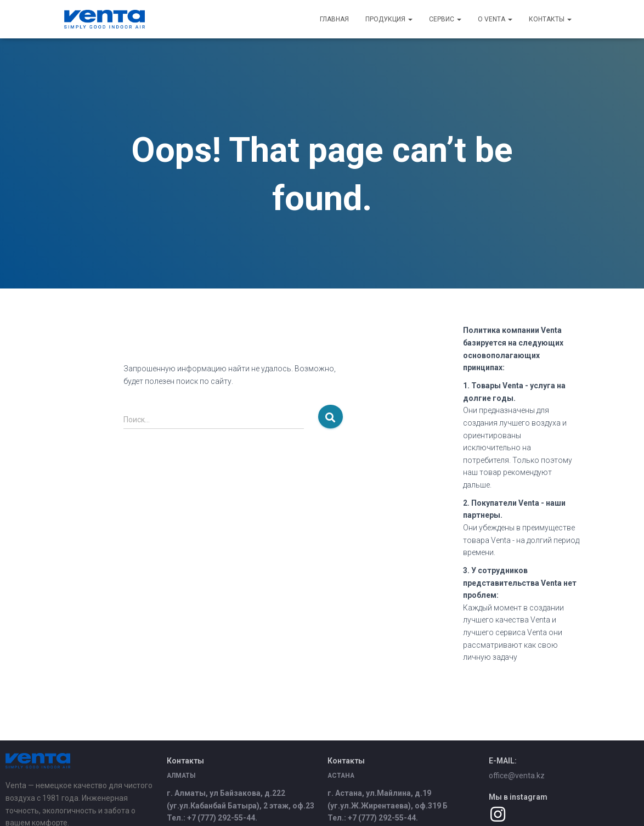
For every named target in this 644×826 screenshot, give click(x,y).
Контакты (550, 19)
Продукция (389, 19)
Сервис (445, 19)
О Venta (495, 19)
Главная (334, 19)
